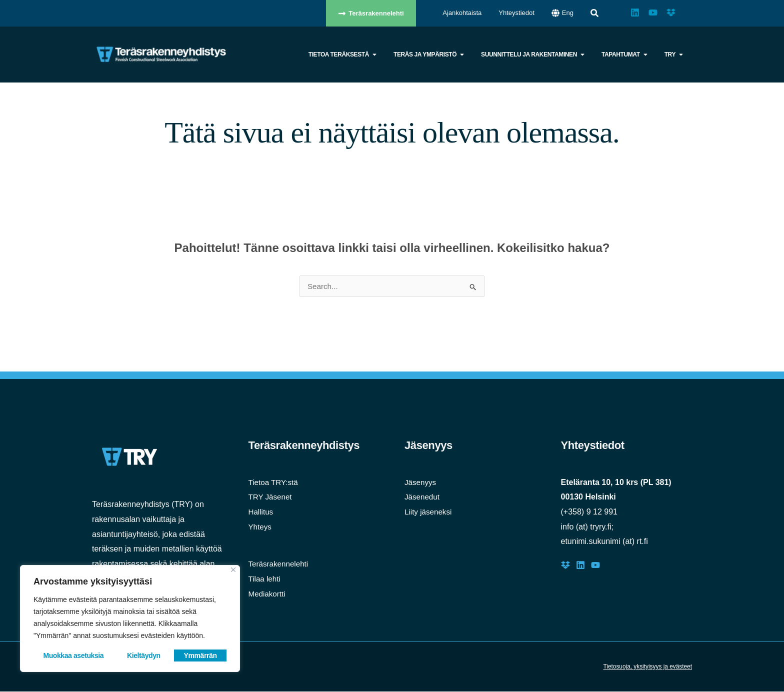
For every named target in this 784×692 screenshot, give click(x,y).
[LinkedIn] (580, 565)
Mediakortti (268, 594)
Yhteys (261, 527)
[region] (130, 618)
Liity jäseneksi (429, 512)
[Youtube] (595, 565)
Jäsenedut (423, 497)
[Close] (233, 570)
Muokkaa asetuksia (73, 655)
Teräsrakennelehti (280, 564)
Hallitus (261, 512)
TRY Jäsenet (271, 497)
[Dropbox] (565, 565)
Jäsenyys (421, 483)
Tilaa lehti (265, 579)
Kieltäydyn (144, 655)
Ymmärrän (200, 655)
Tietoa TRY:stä (275, 483)
